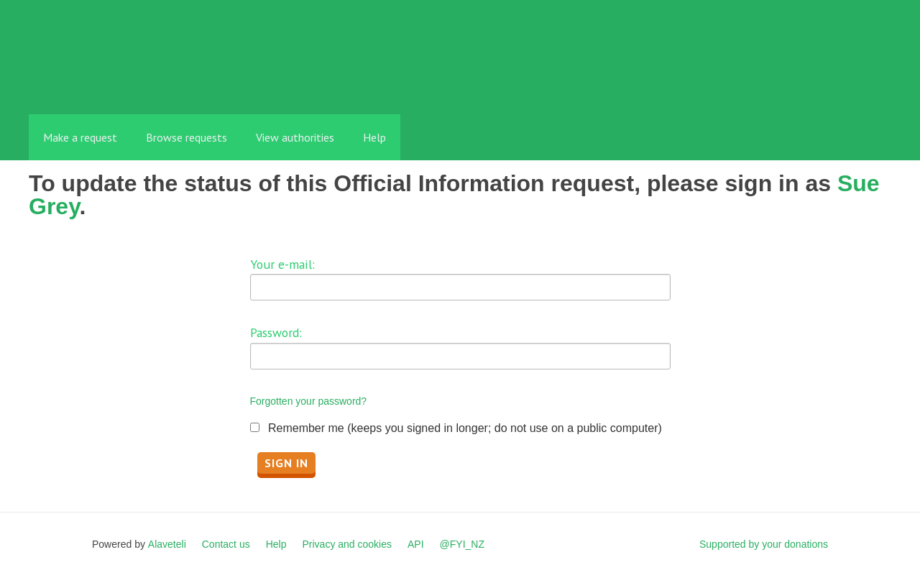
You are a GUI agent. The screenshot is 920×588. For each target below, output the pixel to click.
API (416, 544)
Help (374, 137)
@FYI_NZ (462, 544)
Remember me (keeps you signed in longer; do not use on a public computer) (465, 428)
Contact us (226, 544)
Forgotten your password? (309, 401)
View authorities (295, 137)
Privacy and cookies (347, 544)
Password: (276, 332)
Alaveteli (167, 544)
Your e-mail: (282, 264)
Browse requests (187, 137)
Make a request (80, 137)
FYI (111, 82)
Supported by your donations (764, 544)
